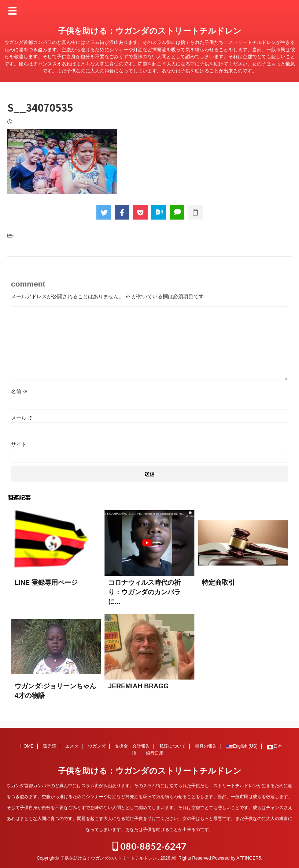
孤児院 (49, 746)
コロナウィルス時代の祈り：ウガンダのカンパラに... (144, 592)
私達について (173, 746)
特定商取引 (218, 583)
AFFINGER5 (249, 858)
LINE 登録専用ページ (46, 583)
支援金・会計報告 (132, 746)
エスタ (72, 746)
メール (22, 418)
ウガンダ (97, 746)
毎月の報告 (206, 746)
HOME (27, 746)
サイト (19, 444)
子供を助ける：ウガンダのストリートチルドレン (150, 31)
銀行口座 (155, 753)
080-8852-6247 (149, 846)
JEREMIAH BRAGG (138, 686)
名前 (19, 392)
